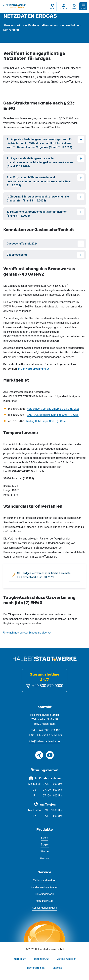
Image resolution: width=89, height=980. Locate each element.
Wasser (44, 858)
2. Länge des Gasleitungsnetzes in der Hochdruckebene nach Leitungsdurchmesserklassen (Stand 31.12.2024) (40, 162)
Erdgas (45, 845)
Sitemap (57, 968)
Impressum (19, 959)
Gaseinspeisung (17, 255)
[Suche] (74, 6)
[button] (83, 6)
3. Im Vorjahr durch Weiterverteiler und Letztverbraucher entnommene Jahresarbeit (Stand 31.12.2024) (39, 181)
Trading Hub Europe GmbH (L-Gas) (46, 421)
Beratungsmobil (44, 894)
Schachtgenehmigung (45, 908)
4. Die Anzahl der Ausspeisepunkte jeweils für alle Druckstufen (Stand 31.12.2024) (38, 199)
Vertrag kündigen (66, 959)
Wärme (45, 851)
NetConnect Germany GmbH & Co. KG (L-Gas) (53, 409)
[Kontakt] (53, 6)
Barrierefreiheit (36, 968)
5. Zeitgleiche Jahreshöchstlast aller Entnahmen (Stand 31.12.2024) (37, 214)
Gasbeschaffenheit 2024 (22, 244)
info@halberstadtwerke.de (44, 741)
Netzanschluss (45, 901)
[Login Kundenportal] (64, 6)
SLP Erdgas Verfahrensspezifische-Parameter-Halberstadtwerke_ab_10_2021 (45, 575)
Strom (44, 838)
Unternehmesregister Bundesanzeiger (25, 633)
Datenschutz (41, 959)
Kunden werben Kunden (44, 887)
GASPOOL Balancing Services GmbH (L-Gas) (53, 415)
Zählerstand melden (45, 880)
